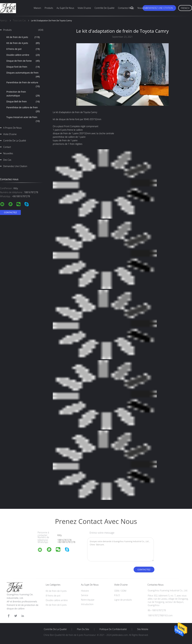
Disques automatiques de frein (23, 75)
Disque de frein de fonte (23, 61)
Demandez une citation (159, 8)
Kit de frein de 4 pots (23, 43)
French (185, 8)
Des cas (7, 160)
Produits (49, 8)
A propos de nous (12, 128)
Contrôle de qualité (104, 8)
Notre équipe (88, 600)
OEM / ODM (120, 591)
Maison (37, 8)
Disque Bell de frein (23, 102)
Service (85, 595)
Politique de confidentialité (113, 629)
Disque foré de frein (23, 67)
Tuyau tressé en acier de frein (23, 119)
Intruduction (87, 604)
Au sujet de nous (65, 8)
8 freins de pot (23, 49)
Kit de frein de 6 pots (23, 37)
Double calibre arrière (23, 55)
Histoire (85, 591)
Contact (7, 147)
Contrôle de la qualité (15, 141)
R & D (117, 595)
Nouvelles (142, 8)
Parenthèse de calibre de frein (23, 110)
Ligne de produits (123, 600)
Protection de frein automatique (23, 94)
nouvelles (8, 153)
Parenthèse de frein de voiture (23, 85)
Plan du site (83, 629)
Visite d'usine (84, 8)
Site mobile (143, 629)
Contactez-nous (126, 8)
